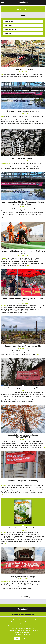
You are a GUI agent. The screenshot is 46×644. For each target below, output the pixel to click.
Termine (23, 15)
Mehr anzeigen (24, 596)
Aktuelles (23, 9)
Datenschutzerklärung (23, 637)
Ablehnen (27, 641)
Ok (17, 641)
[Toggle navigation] (2, 2)
